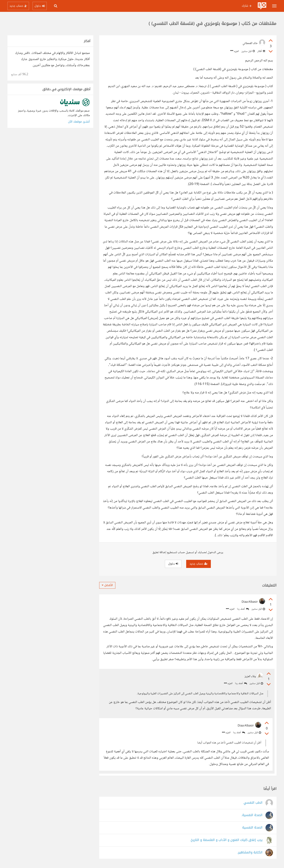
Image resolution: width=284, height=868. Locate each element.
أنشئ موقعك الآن (79, 122)
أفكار (261, 51)
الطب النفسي (253, 803)
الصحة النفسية (252, 828)
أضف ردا (243, 609)
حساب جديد (199, 564)
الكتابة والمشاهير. (250, 853)
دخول (173, 564)
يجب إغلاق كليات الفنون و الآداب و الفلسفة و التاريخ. (226, 840)
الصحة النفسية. (252, 815)
